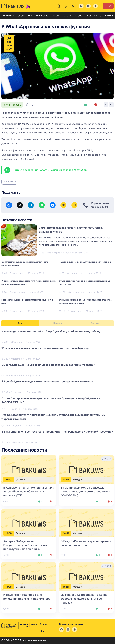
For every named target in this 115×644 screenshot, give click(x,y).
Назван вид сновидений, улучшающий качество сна (85, 262)
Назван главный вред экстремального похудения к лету (27, 301)
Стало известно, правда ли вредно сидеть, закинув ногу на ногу (85, 282)
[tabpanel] (57, 387)
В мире (109, 16)
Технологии (9, 182)
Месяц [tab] (95, 323)
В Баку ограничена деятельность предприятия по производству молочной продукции (57, 432)
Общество (42, 16)
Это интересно (73, 16)
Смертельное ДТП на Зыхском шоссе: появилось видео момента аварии (48, 365)
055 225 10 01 (100, 207)
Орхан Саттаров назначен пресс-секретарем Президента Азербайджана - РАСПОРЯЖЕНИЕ (51, 400)
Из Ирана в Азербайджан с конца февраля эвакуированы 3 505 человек (84, 599)
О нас (43, 624)
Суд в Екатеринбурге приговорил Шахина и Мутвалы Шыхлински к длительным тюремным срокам (53, 417)
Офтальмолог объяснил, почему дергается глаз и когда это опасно (26, 263)
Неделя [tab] (57, 323)
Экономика (25, 16)
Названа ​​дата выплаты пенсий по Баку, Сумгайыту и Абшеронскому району (51, 331)
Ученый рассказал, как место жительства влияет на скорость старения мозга (85, 301)
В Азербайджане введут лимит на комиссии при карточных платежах (47, 381)
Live (108, 6)
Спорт (56, 16)
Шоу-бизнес (94, 16)
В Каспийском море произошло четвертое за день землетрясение (85, 491)
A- (106, 105)
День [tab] (20, 323)
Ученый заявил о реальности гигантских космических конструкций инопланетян (29, 282)
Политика (8, 16)
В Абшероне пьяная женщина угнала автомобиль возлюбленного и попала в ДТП (29, 491)
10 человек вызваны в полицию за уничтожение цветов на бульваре (46, 348)
